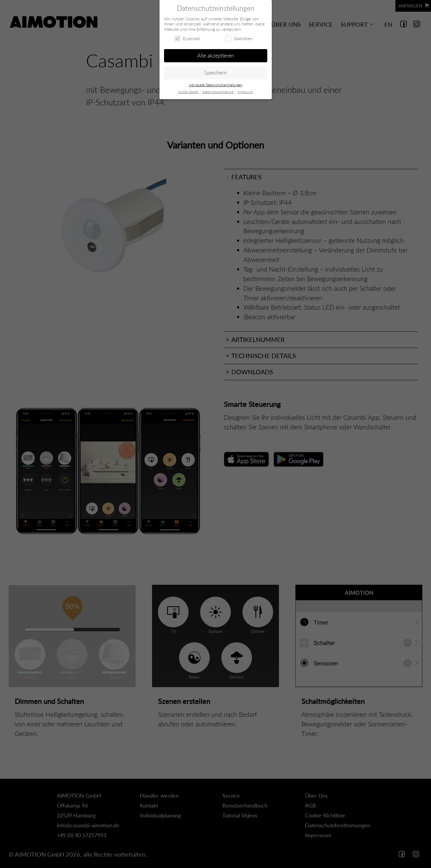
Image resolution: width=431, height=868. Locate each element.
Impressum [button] (245, 92)
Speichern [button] (215, 73)
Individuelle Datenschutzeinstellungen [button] (216, 85)
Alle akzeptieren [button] (216, 56)
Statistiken (239, 38)
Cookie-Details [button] (189, 92)
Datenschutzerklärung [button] (218, 92)
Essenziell (187, 38)
